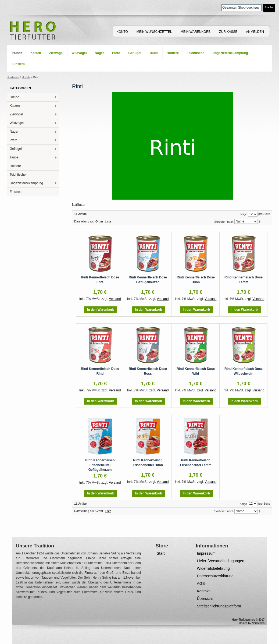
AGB (201, 583)
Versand (115, 299)
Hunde (26, 77)
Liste (108, 221)
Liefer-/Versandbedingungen (221, 561)
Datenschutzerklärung (215, 576)
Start (161, 553)
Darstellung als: (84, 221)
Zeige (243, 214)
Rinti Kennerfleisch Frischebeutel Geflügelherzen (100, 465)
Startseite (13, 77)
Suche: (218, 7)
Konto (122, 32)
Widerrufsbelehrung (213, 568)
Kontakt (203, 591)
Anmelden (255, 32)
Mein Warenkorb (196, 32)
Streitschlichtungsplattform (219, 606)
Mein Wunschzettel (154, 32)
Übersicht (205, 599)
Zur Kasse (228, 32)
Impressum (206, 553)
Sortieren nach (224, 222)
